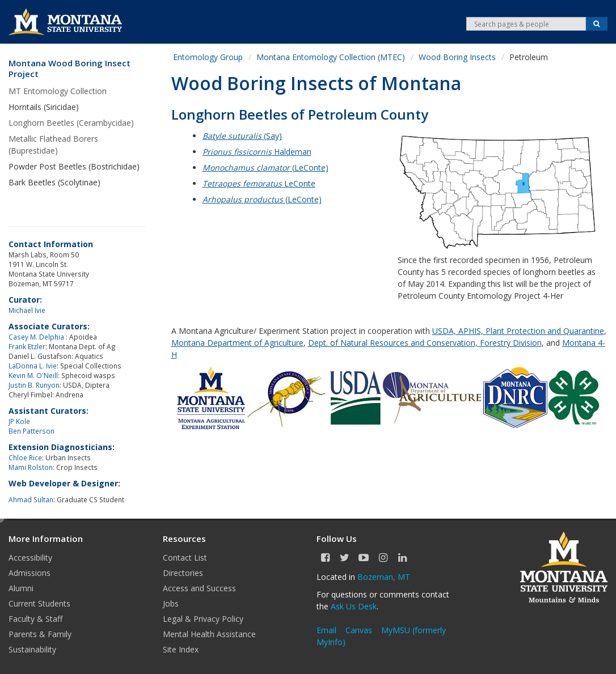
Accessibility (30, 558)
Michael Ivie (27, 310)
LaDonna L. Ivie (33, 366)
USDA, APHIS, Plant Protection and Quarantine (518, 331)
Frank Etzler (27, 346)
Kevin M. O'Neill (33, 375)
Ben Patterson (31, 431)
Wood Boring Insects (457, 57)
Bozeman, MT (384, 577)
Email (326, 630)
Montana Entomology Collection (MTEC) (331, 57)
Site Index (181, 649)
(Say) (242, 136)
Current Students (39, 603)
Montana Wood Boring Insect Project (69, 69)
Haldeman (257, 152)
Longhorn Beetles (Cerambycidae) (71, 123)
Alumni (21, 588)
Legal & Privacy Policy (203, 619)
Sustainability (32, 649)
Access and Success (199, 588)
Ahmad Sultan (31, 499)
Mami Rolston (31, 467)
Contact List (185, 558)
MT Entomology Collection (58, 91)
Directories (183, 573)
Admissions (29, 573)
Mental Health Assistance (209, 634)
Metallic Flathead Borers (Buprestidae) (53, 145)
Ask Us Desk (354, 606)
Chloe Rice (25, 457)
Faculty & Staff (35, 619)
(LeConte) (265, 168)
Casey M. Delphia (37, 337)
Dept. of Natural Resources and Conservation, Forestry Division (425, 343)
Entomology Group (208, 57)
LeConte (259, 183)
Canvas (359, 630)
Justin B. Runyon (34, 385)
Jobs (171, 603)
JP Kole (19, 421)
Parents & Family (40, 634)
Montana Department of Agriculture (237, 343)
